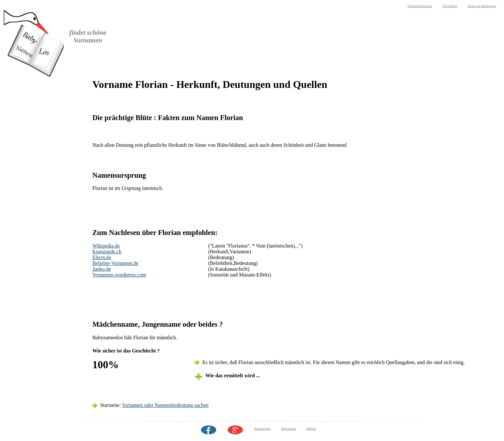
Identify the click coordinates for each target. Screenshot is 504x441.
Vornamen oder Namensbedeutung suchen (165, 405)
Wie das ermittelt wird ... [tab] (233, 375)
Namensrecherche (420, 6)
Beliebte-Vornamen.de (115, 263)
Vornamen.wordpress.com (119, 275)
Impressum (289, 429)
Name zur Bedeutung (482, 6)
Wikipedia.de (106, 246)
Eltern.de (102, 257)
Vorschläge (450, 6)
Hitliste (311, 429)
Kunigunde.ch (107, 252)
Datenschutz (262, 429)
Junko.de (101, 269)
